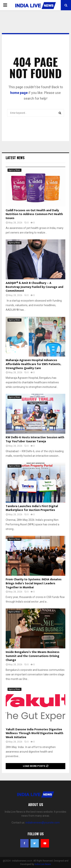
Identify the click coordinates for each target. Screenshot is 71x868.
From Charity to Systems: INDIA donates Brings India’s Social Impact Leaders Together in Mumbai (34, 583)
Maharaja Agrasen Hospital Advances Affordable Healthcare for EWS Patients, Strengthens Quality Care (33, 364)
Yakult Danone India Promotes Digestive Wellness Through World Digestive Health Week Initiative (34, 733)
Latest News (15, 158)
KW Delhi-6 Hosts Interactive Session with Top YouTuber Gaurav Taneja (35, 439)
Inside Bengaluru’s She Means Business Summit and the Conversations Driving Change (33, 656)
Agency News (14, 170)
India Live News (43, 864)
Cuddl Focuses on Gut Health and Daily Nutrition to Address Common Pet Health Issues (34, 214)
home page (19, 93)
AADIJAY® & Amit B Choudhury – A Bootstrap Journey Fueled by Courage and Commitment (34, 287)
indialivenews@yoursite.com (43, 823)
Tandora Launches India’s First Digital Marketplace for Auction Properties (32, 508)
